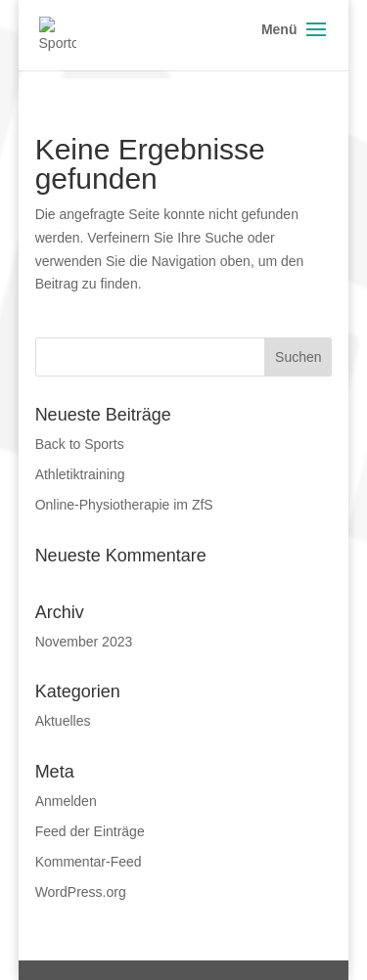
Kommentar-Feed (89, 862)
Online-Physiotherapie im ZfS (124, 505)
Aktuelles (63, 721)
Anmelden (66, 801)
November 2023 (84, 642)
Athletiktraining (80, 474)
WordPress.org (81, 892)
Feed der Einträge (90, 831)
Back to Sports (80, 444)
